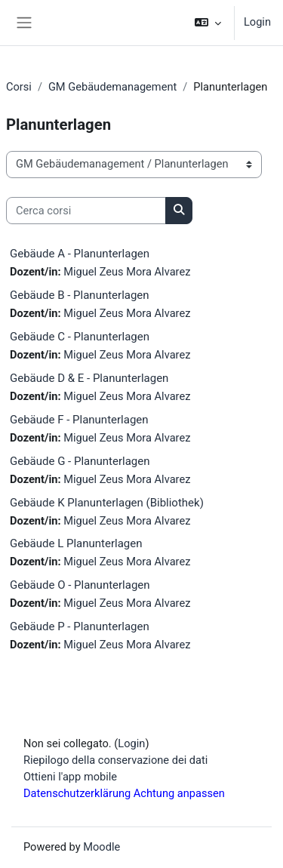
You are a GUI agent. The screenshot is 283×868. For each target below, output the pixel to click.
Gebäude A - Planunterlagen (80, 254)
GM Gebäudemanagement (112, 87)
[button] (208, 23)
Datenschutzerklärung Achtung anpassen (124, 793)
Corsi (19, 87)
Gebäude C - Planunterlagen (80, 337)
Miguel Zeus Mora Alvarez (127, 272)
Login (257, 22)
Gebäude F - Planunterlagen (79, 420)
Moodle (102, 847)
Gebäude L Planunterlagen (76, 543)
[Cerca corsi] (86, 211)
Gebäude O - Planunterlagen (80, 585)
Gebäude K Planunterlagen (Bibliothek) (107, 503)
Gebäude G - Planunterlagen (80, 461)
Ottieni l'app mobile (70, 777)
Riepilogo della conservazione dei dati (115, 760)
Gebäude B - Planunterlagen (80, 295)
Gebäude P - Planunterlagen (80, 626)
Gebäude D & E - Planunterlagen (89, 378)
